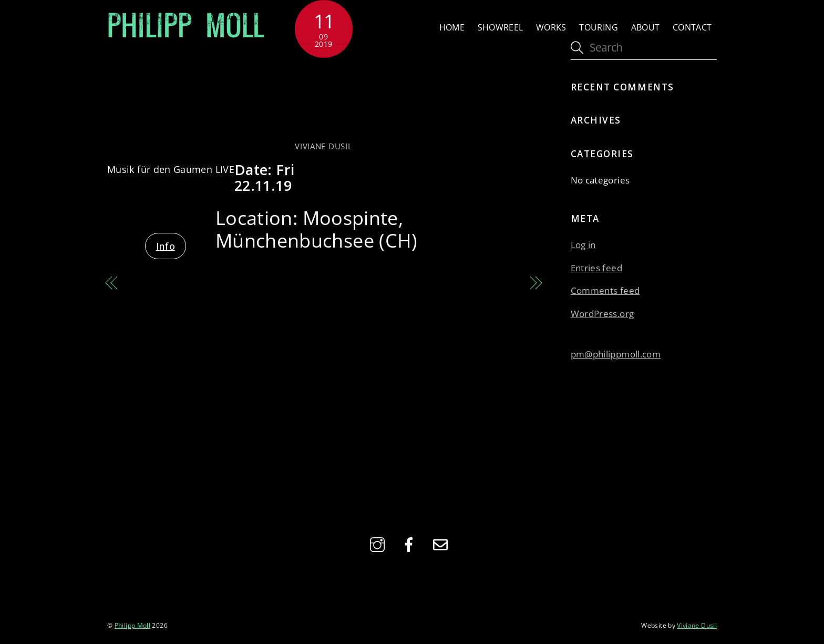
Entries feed (596, 268)
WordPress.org (602, 314)
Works (551, 27)
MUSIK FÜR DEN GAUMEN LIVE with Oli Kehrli (217, 291)
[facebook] (411, 544)
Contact (692, 27)
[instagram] (379, 544)
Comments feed (605, 290)
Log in (583, 245)
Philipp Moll (132, 625)
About (646, 27)
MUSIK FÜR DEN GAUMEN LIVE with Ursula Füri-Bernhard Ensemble (323, 99)
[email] (442, 544)
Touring (599, 27)
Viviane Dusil (323, 146)
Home (452, 27)
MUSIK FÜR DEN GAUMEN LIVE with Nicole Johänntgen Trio (430, 291)
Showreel (501, 27)
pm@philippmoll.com (616, 354)
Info (166, 246)
